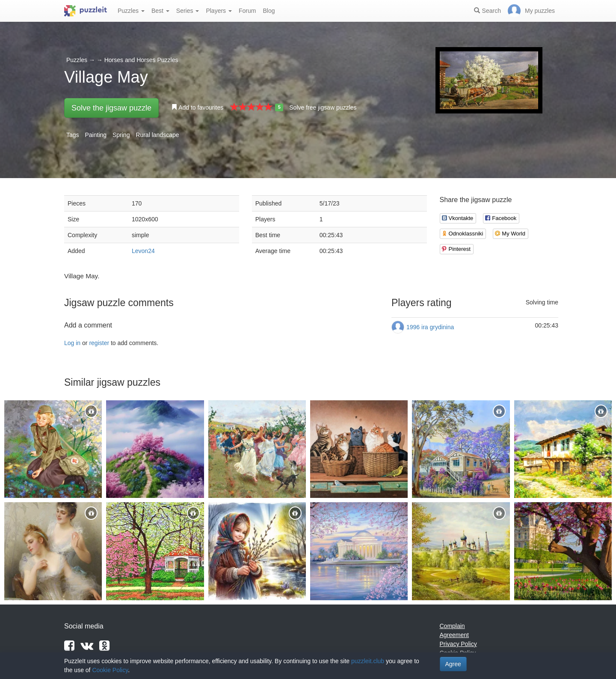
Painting (96, 135)
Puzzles (131, 11)
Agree (453, 664)
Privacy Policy (458, 644)
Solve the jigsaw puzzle (111, 108)
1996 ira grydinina (430, 327)
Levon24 (143, 251)
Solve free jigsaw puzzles (323, 107)
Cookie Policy (110, 670)
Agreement (454, 635)
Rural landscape (157, 135)
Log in (72, 343)
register (99, 343)
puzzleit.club (368, 661)
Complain (452, 626)
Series (188, 11)
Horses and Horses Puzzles (141, 60)
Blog (269, 11)
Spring (121, 135)
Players (219, 11)
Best (160, 11)
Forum (247, 11)
